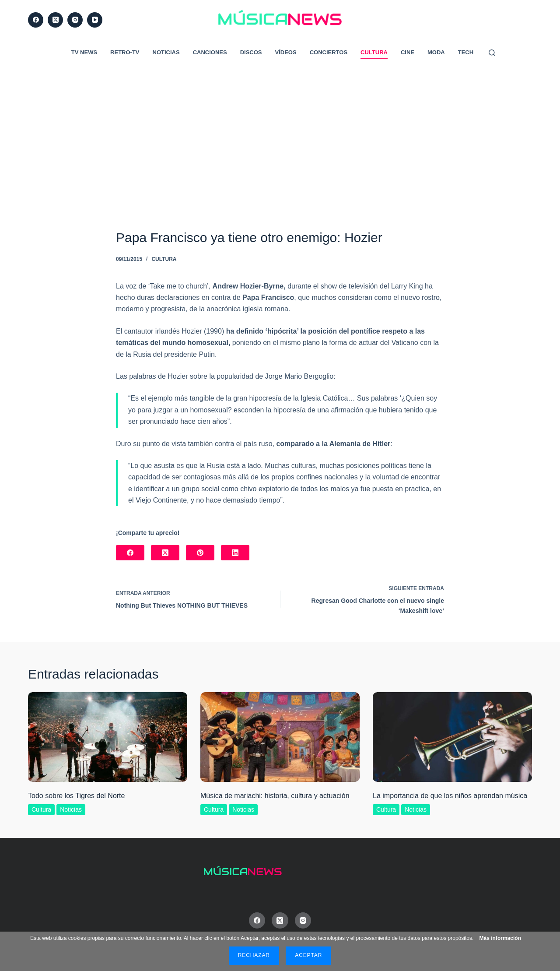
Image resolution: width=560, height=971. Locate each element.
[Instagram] (75, 20)
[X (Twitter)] (55, 20)
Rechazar (254, 955)
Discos (251, 52)
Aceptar (308, 955)
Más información (500, 938)
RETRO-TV (125, 52)
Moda (436, 52)
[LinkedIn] (235, 553)
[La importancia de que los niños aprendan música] (452, 737)
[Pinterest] (200, 553)
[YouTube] (95, 20)
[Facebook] (36, 20)
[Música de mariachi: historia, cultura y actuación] (280, 737)
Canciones (210, 52)
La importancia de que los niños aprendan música (450, 796)
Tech (466, 52)
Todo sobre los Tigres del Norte (76, 796)
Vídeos (286, 52)
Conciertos (329, 52)
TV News (84, 52)
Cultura (374, 52)
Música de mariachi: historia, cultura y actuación (275, 796)
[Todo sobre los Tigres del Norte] (108, 737)
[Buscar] (492, 53)
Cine (408, 52)
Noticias (166, 52)
